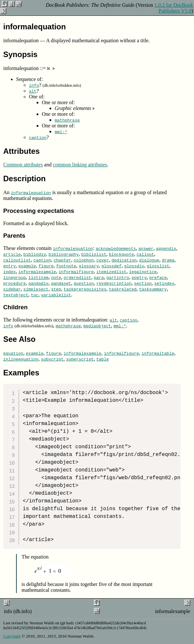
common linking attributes (80, 165)
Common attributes (23, 165)
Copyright (12, 636)
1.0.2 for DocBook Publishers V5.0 (174, 8)
